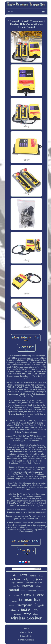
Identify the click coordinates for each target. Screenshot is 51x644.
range (13, 583)
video (12, 610)
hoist (11, 596)
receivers (28, 586)
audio (14, 575)
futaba (40, 579)
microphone (24, 605)
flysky (26, 579)
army (32, 580)
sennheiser (15, 579)
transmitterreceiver (34, 582)
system (38, 610)
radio (24, 610)
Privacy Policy (26, 636)
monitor (33, 576)
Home (26, 628)
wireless (18, 618)
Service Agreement (26, 640)
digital (36, 614)
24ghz (39, 605)
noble (23, 591)
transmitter (30, 599)
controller (16, 586)
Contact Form (26, 632)
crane (40, 595)
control (14, 590)
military (18, 614)
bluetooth (20, 583)
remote (29, 594)
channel (18, 595)
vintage (14, 601)
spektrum (32, 591)
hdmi (23, 575)
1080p (27, 614)
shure (41, 576)
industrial (41, 591)
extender (12, 606)
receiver (34, 618)
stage (38, 586)
